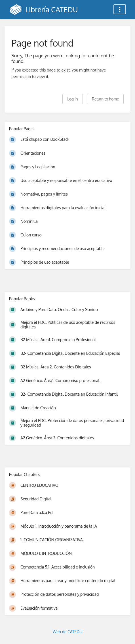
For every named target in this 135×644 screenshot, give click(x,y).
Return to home (105, 99)
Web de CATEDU (68, 632)
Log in (72, 99)
